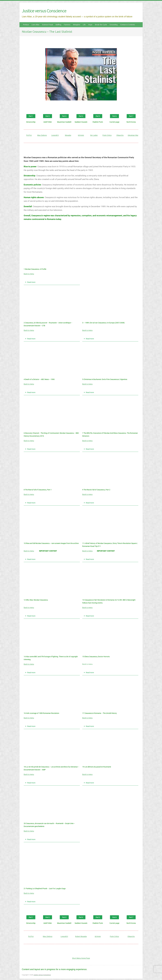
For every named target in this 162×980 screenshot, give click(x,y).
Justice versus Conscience (44, 11)
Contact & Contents (127, 25)
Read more (31, 282)
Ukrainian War (133, 135)
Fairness (67, 25)
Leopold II (55, 135)
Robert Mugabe (81, 936)
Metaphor (77, 25)
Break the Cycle (101, 25)
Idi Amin (81, 135)
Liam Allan (36, 25)
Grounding (114, 25)
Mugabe (68, 135)
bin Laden (94, 135)
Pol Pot (29, 135)
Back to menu (29, 274)
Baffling (58, 25)
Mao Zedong (42, 135)
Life (84, 25)
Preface (26, 25)
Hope (90, 25)
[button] (52, 282)
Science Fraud (47, 25)
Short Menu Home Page (81, 958)
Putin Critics (107, 135)
